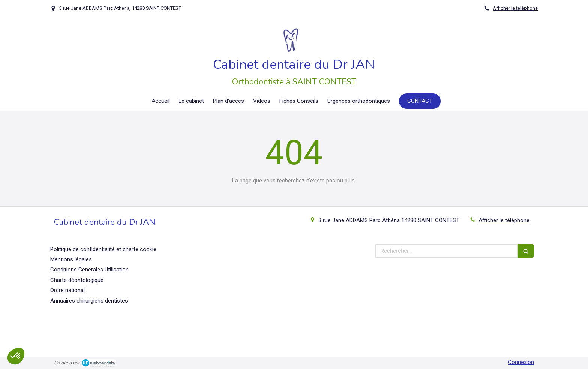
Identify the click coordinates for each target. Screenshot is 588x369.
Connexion (521, 362)
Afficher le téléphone (515, 8)
